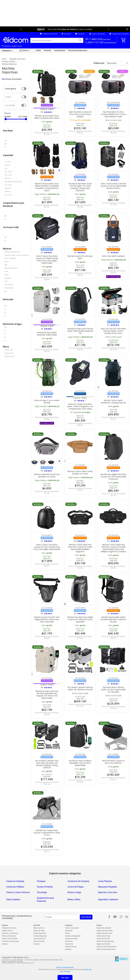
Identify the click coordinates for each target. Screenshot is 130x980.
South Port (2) (9, 356)
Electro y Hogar (74, 892)
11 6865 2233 (98, 39)
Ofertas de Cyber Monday (105, 941)
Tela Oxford (9, 285)
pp (6, 291)
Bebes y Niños (74, 899)
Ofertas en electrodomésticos (107, 947)
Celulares (68, 949)
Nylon (7, 275)
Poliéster (8, 278)
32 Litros (8, 178)
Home (4, 59)
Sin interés (10, 105)
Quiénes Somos (7, 931)
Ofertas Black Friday (103, 936)
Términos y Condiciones (10, 933)
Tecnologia (42, 892)
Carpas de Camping (15, 881)
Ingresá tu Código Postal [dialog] (12, 46)
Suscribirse (86, 917)
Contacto (80, 34)
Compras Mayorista (40, 936)
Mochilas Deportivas (9, 64)
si (5, 316)
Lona (6, 271)
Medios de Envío (39, 928)
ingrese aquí (87, 969)
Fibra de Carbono (11, 268)
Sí (5, 313)
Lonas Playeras (105, 881)
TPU (6, 281)
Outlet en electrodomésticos (106, 949)
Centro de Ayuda (97, 34)
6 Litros (7, 165)
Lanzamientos (60, 50)
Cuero (7, 261)
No (6, 140)
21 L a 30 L (8, 172)
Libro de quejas (65, 971)
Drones (67, 933)
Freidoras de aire (71, 947)
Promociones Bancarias (78, 50)
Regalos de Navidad (103, 944)
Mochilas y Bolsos (9, 61)
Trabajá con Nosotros (9, 928)
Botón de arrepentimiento (65, 967)
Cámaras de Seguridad (73, 936)
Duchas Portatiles (45, 887)
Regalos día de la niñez (104, 933)
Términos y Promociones (10, 941)
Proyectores (69, 944)
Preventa (47, 50)
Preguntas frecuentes (119, 34)
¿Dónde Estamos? (40, 939)
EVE (6, 265)
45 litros (7, 191)
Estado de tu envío (48, 34)
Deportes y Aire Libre (17, 59)
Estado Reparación (40, 933)
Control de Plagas (76, 887)
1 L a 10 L (8, 162)
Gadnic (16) (9, 350)
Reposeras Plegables (108, 887)
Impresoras (69, 941)
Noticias (5, 944)
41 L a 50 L (8, 185)
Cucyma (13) (9, 353)
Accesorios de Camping (78, 881)
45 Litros (8, 188)
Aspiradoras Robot (71, 939)
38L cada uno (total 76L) (13, 182)
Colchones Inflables (15, 887)
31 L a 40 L (8, 175)
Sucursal (66, 34)
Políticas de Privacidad (10, 939)
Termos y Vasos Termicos (18, 892)
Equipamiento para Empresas (45, 899)
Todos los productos (72, 928)
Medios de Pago (39, 931)
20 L (6, 168)
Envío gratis (11, 89)
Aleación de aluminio (12, 252)
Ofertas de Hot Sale (103, 939)
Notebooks (69, 931)
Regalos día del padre (104, 928)
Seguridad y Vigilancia (108, 899)
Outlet (38, 50)
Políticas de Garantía (9, 936)
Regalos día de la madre (105, 931)
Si (5, 147)
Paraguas (41, 881)
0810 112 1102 (101, 42)
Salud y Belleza (13, 899)
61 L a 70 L (8, 195)
